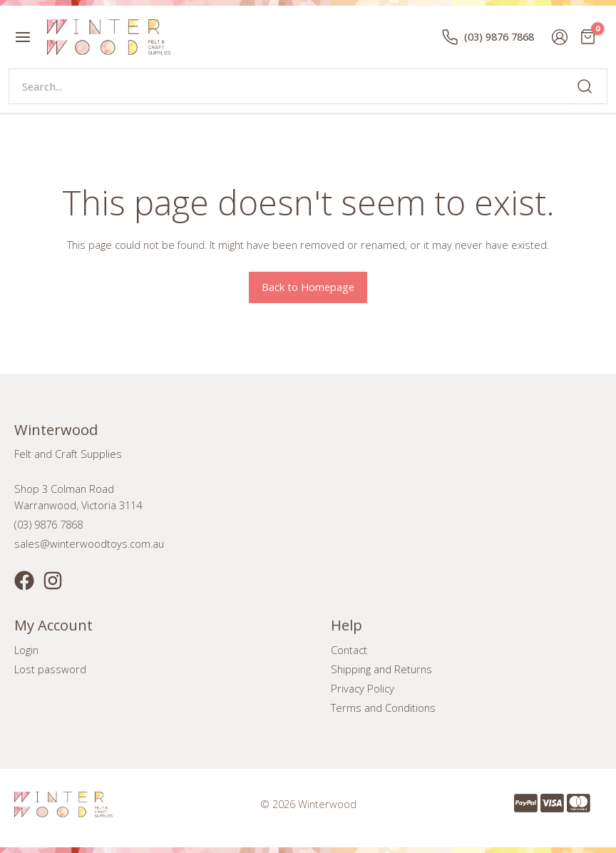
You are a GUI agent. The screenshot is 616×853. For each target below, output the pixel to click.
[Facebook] (24, 581)
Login (26, 650)
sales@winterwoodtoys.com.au (89, 543)
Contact (349, 650)
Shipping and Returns (381, 669)
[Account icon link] (560, 37)
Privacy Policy (363, 688)
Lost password (50, 669)
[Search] (585, 86)
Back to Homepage (308, 287)
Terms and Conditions (383, 708)
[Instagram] (53, 581)
